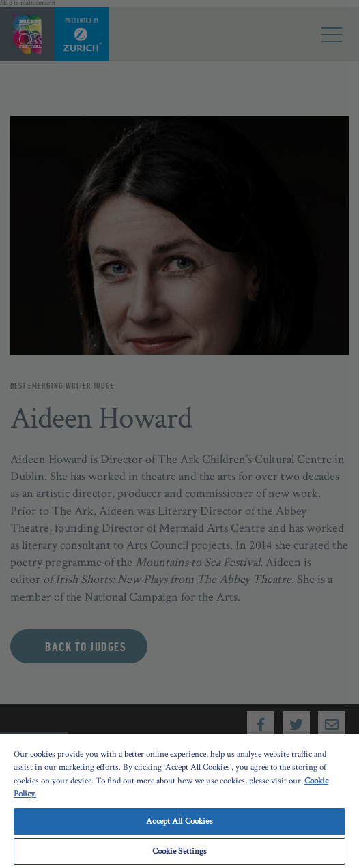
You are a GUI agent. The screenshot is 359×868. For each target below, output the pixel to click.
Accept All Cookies (179, 821)
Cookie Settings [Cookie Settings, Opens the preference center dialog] (180, 851)
